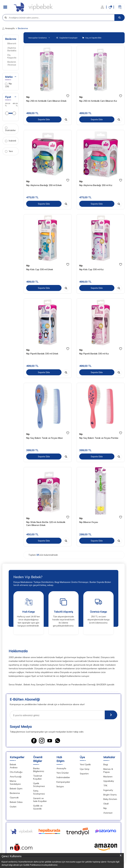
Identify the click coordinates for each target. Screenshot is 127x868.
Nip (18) (8, 85)
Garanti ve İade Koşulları (40, 801)
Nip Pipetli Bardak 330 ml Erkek (42, 354)
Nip (28, 97)
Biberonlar (12, 43)
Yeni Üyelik (85, 765)
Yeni (9, 151)
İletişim (60, 787)
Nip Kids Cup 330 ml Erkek (40, 269)
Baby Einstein (110, 800)
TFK (105, 786)
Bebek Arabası (14, 767)
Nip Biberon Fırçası (89, 522)
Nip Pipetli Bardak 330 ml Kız (94, 354)
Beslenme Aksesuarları (12, 63)
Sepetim (84, 774)
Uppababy (109, 782)
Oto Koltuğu (16, 773)
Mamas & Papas (108, 771)
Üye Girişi (85, 770)
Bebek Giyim (16, 789)
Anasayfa (9, 28)
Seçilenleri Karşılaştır (67, 38)
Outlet (13, 807)
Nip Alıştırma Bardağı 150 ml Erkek (44, 185)
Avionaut (108, 814)
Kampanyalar (63, 783)
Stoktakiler (10, 129)
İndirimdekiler (63, 778)
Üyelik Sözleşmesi (39, 786)
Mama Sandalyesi (15, 783)
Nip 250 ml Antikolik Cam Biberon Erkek (46, 101)
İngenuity (108, 791)
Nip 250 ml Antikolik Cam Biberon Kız (98, 101)
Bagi (106, 765)
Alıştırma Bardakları (12, 49)
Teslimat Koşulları (38, 778)
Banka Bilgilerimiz (39, 771)
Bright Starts (110, 795)
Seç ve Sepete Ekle (92, 38)
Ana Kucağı (16, 777)
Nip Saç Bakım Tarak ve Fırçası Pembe (99, 438)
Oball (106, 804)
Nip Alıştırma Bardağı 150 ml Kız (96, 185)
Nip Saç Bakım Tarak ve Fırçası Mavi (44, 438)
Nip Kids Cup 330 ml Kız (91, 269)
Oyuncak (14, 798)
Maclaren (108, 777)
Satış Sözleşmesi (39, 793)
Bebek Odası (16, 803)
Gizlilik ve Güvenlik (38, 808)
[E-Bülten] (110, 715)
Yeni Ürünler (63, 774)
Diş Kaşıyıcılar (12, 56)
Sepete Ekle (44, 119)
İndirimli (11, 141)
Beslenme (11, 39)
